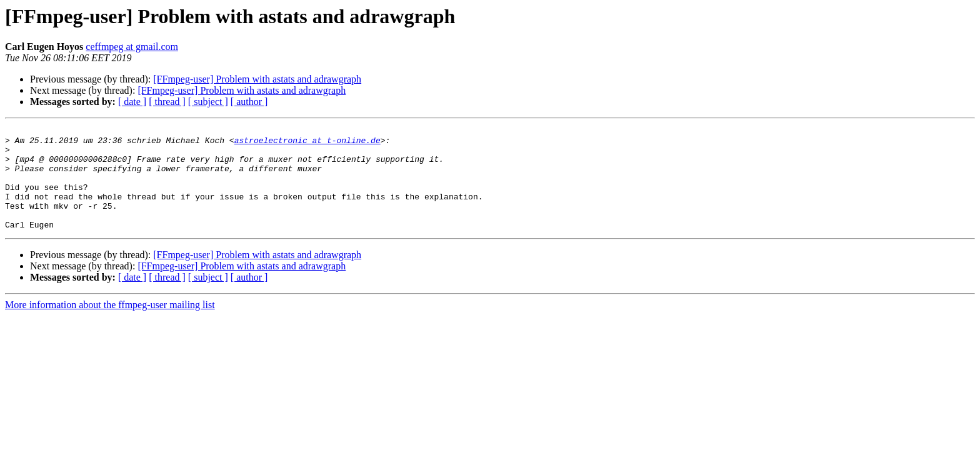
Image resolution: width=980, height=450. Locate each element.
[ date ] (132, 102)
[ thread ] (167, 102)
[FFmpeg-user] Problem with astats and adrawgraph (257, 79)
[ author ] (249, 102)
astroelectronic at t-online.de (307, 144)
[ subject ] (208, 102)
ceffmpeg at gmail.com (132, 47)
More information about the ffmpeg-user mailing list (110, 325)
